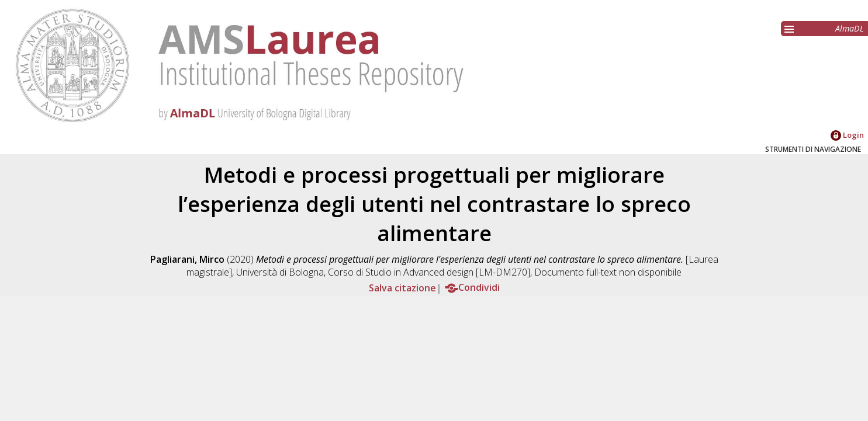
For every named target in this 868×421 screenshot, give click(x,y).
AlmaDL (850, 28)
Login (847, 135)
